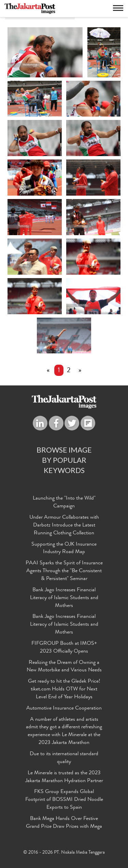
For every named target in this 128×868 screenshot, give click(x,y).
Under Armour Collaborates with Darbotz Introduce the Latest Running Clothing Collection (64, 526)
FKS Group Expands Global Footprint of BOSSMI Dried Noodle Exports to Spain (64, 800)
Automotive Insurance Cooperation (64, 709)
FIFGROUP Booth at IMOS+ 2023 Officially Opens (64, 648)
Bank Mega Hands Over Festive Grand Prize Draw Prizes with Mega (64, 823)
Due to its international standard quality (64, 758)
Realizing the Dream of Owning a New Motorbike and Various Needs (64, 667)
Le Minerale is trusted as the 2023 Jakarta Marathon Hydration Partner (64, 777)
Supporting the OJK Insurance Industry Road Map (64, 549)
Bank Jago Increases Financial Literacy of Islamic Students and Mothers (64, 598)
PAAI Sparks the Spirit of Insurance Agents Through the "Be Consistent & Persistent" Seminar (64, 572)
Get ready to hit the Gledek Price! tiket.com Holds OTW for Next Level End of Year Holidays (64, 690)
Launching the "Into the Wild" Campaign (64, 503)
